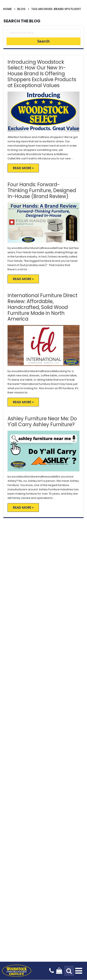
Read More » (23, 168)
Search (43, 41)
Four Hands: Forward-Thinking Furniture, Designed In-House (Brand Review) (42, 190)
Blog (21, 9)
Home (7, 9)
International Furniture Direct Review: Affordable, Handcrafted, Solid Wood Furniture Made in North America (42, 307)
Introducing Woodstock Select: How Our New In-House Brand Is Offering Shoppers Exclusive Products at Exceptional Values (42, 74)
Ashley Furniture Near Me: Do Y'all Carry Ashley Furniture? (42, 422)
